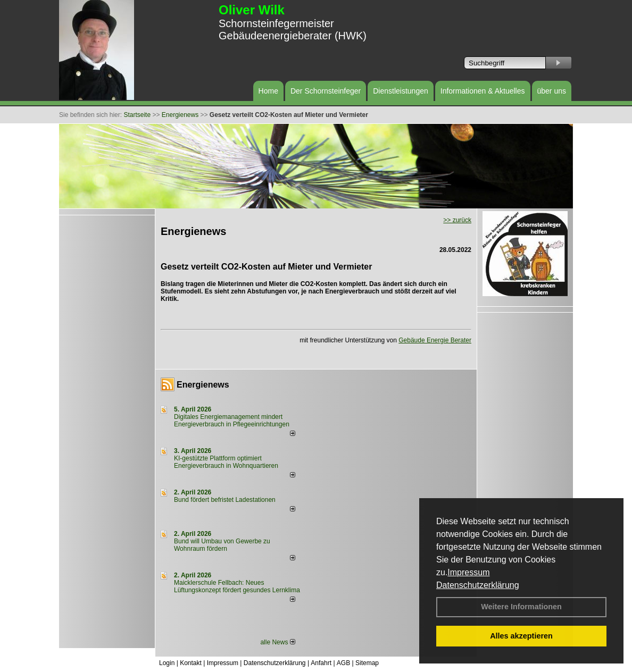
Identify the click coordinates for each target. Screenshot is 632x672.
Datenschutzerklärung (478, 585)
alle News (277, 642)
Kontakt (191, 663)
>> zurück (457, 220)
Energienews (203, 385)
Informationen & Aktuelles (483, 91)
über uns (552, 91)
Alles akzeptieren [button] (521, 636)
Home (268, 91)
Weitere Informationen (521, 607)
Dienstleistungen (401, 91)
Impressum (468, 572)
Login (167, 663)
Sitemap (367, 663)
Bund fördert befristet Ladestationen (225, 500)
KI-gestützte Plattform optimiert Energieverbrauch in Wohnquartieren (226, 462)
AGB (343, 663)
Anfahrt (321, 663)
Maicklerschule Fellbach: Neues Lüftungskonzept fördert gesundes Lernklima (237, 586)
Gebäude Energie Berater (435, 340)
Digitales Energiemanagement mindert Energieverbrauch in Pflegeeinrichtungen (232, 421)
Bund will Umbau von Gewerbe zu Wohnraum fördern (222, 545)
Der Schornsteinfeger (326, 91)
